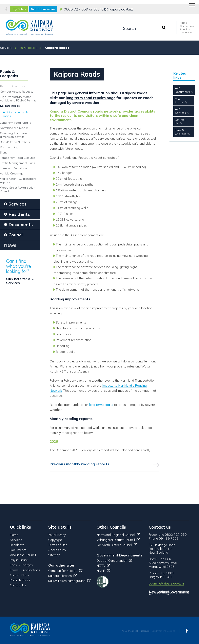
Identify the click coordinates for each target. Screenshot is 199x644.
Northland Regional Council (118, 535)
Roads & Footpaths (27, 48)
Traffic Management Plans (17, 163)
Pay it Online (19, 560)
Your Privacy (57, 535)
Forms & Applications (25, 570)
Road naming (9, 147)
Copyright (55, 540)
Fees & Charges (181, 132)
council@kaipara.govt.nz (113, 9)
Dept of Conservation (114, 560)
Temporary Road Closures (18, 158)
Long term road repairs (15, 123)
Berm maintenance (13, 86)
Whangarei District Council (118, 540)
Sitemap (54, 555)
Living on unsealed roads (17, 114)
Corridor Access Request (16, 92)
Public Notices (20, 580)
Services (16, 540)
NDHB (103, 571)
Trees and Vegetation (14, 168)
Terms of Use (58, 545)
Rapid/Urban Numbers (15, 142)
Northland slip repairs (14, 128)
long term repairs (101, 405)
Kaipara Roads (10, 106)
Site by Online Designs (163, 631)
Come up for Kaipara (65, 571)
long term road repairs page (91, 98)
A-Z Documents (182, 90)
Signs (4, 152)
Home (183, 23)
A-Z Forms (179, 100)
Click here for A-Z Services (20, 281)
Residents (17, 545)
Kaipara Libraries (63, 576)
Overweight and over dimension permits (14, 135)
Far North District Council (117, 545)
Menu (191, 3)
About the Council (23, 555)
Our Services (187, 26)
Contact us (186, 32)
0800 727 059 (76, 9)
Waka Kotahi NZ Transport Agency (18, 181)
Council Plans (19, 575)
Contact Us (180, 121)
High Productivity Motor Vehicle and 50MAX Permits (18, 99)
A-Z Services (180, 111)
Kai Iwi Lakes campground (69, 581)
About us (185, 29)
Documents (18, 550)
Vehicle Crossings (12, 173)
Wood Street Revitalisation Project (18, 189)
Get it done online (43, 9)
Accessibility (57, 550)
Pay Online (19, 9)
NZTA (103, 566)
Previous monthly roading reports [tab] (79, 464)
